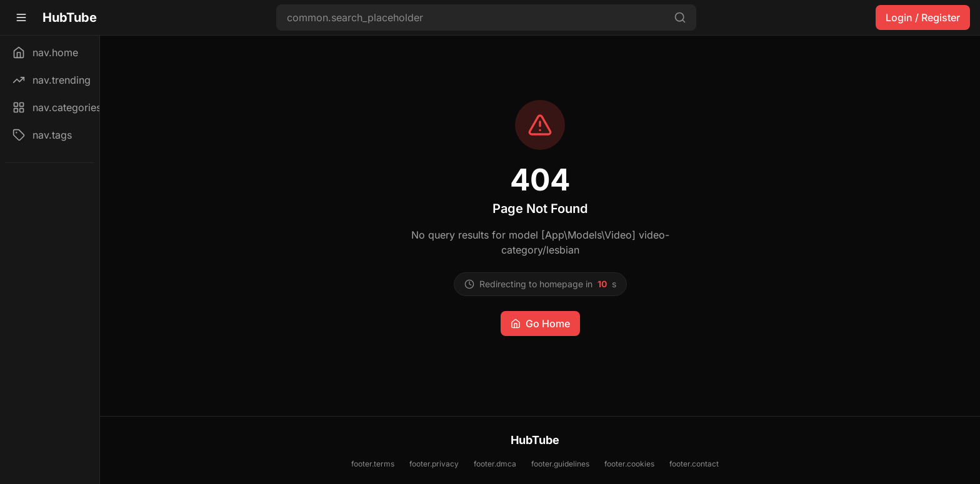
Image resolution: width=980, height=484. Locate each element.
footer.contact (694, 464)
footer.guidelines (560, 464)
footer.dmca (495, 464)
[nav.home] (50, 52)
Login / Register (923, 17)
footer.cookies (629, 464)
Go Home (540, 323)
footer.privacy (434, 464)
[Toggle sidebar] (21, 17)
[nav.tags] (50, 135)
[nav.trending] (50, 80)
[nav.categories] (50, 107)
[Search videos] (486, 17)
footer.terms (373, 464)
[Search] (680, 17)
